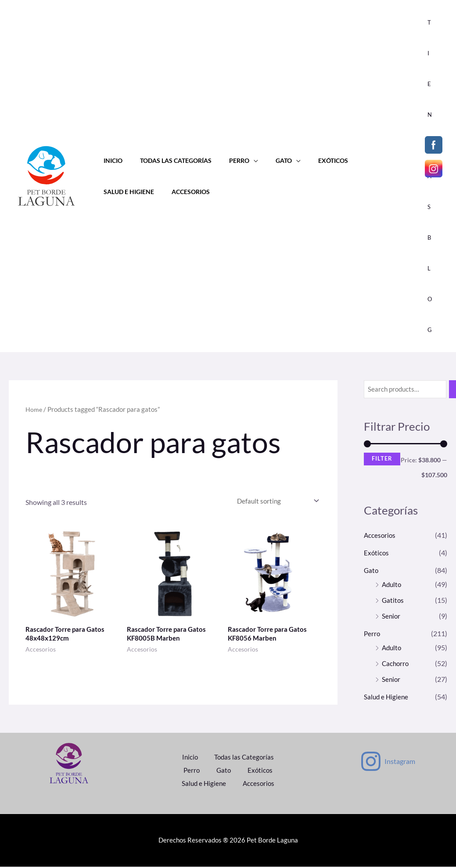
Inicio (110, 160)
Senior (391, 616)
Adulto (392, 585)
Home (34, 409)
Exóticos (311, 160)
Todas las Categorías (168, 160)
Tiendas (433, 115)
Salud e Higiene (364, 160)
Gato (267, 160)
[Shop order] (274, 502)
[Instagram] (387, 764)
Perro (227, 160)
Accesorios (120, 192)
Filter (382, 459)
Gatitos (393, 600)
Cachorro (396, 664)
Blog (433, 284)
